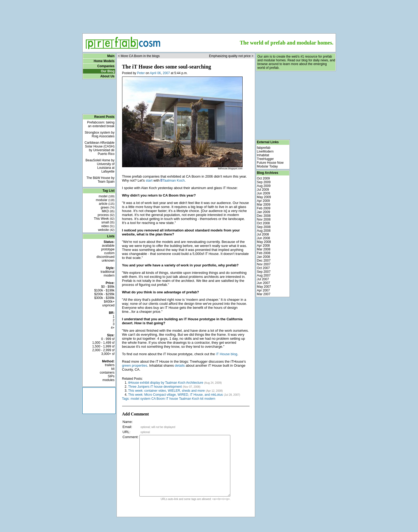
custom (109, 253)
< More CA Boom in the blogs (139, 56)
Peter (141, 73)
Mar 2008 (264, 249)
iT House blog (227, 354)
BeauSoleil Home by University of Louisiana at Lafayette (100, 166)
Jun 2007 (264, 283)
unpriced (108, 305)
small (108, 222)
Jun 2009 (264, 193)
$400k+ (109, 302)
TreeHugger (266, 159)
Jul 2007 (263, 279)
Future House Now (270, 163)
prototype (108, 249)
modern (109, 275)
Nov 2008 (264, 219)
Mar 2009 (264, 205)
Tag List (108, 191)
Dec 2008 (264, 216)
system (145, 399)
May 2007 (264, 287)
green (108, 207)
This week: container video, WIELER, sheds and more (166, 391)
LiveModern (265, 151)
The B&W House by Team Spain (100, 180)
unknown (108, 261)
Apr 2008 (264, 246)
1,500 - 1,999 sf (103, 346)
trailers (110, 365)
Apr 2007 (264, 290)
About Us (107, 76)
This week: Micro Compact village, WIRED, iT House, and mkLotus (176, 395)
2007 (166, 73)
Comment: (131, 437)
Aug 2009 (264, 186)
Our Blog (108, 71)
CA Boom (158, 399)
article (107, 204)
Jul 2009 (263, 190)
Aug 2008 (264, 231)
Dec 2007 (264, 261)
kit (113, 369)
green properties (135, 365)
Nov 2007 (264, 264)
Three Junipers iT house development (155, 387)
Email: (127, 427)
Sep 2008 (264, 227)
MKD (108, 211)
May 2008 (264, 242)
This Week (104, 219)
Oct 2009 (264, 178)
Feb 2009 (264, 208)
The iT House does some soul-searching (167, 67)
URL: (127, 432)
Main (111, 56)
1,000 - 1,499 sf (103, 343)
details (180, 365)
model (106, 196)
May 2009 (264, 197)
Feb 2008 (264, 253)
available (108, 246)
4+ (113, 328)
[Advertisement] (209, 15)
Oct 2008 (264, 223)
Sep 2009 (264, 182)
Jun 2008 (264, 238)
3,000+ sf (108, 354)
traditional (107, 272)
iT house (172, 399)
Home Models (104, 61)
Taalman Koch (174, 180)
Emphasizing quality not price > (231, 56)
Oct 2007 (264, 268)
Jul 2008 (263, 234)
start (149, 180)
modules (108, 380)
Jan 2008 (264, 257)
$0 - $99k (108, 287)
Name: (128, 422)
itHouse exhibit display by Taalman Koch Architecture (166, 383)
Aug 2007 (264, 275)
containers (107, 373)
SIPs (111, 376)
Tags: (126, 399)
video (108, 226)
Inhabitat (263, 155)
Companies (106, 66)
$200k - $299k (104, 294)
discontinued (105, 257)
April (153, 73)
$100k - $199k (104, 290)
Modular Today (268, 166)
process (106, 215)
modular (105, 200)
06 (159, 73)
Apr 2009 (264, 201)
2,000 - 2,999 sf (103, 350)
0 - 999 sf (108, 339)
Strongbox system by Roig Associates (99, 134)
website (106, 230)
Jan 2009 (264, 212)
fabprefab (264, 148)
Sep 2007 (264, 272)
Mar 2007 (264, 294)
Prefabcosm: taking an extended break (101, 124)
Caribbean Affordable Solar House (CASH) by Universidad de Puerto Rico (100, 148)
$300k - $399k (104, 298)
